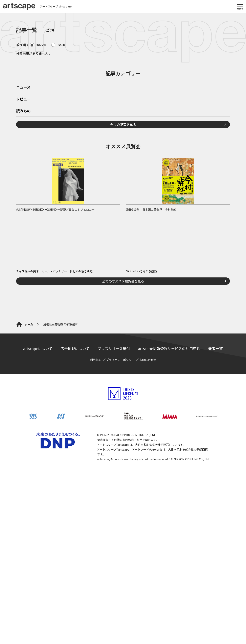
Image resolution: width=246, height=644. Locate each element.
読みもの (23, 168)
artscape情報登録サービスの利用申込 (169, 494)
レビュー (23, 156)
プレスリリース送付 (114, 494)
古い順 (58, 45)
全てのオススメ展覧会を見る (123, 338)
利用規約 (96, 505)
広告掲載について (75, 494)
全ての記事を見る (123, 181)
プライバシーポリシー (120, 505)
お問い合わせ (148, 505)
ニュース (23, 144)
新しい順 (38, 45)
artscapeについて (38, 494)
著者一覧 (216, 494)
